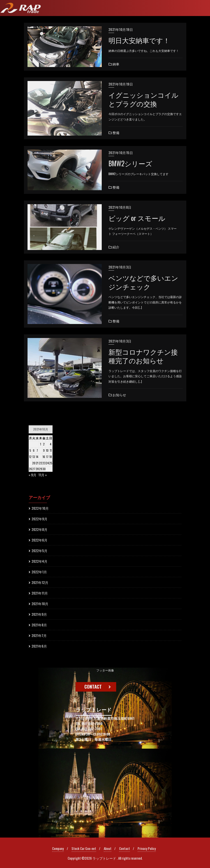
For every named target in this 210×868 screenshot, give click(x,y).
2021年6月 (39, 646)
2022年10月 (40, 508)
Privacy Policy (147, 848)
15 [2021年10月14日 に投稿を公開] (41, 457)
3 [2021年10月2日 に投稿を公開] (47, 444)
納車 (114, 64)
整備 (114, 132)
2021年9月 (39, 614)
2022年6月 (39, 540)
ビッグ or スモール (137, 218)
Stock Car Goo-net (84, 848)
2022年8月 (39, 529)
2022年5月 (39, 551)
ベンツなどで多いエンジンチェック (143, 282)
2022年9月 (39, 519)
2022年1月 (39, 572)
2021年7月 (39, 635)
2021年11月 (40, 593)
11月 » (43, 475)
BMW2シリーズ (130, 163)
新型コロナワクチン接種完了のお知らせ (143, 356)
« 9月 (32, 475)
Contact (125, 848)
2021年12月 (40, 582)
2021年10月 (40, 604)
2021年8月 (39, 625)
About (108, 848)
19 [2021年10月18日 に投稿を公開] (30, 463)
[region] (105, 753)
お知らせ (117, 395)
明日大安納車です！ (139, 40)
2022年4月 (39, 561)
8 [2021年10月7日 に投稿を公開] (41, 450)
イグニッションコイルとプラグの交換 (143, 99)
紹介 (114, 247)
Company (58, 848)
